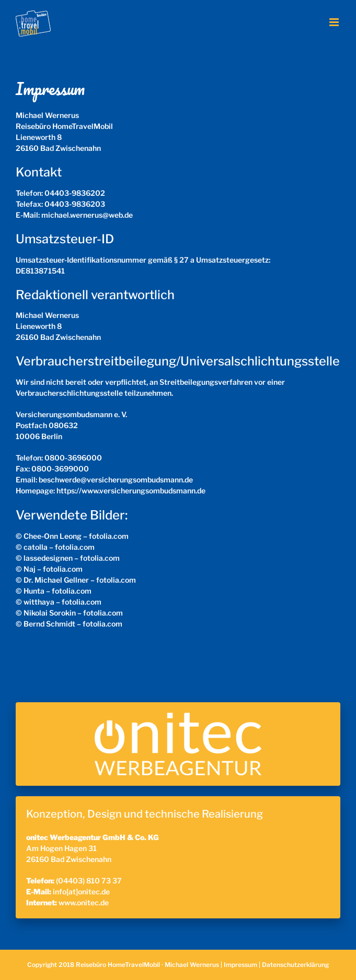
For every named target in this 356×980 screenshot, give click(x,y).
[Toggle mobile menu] (335, 22)
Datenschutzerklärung (295, 965)
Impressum (240, 965)
